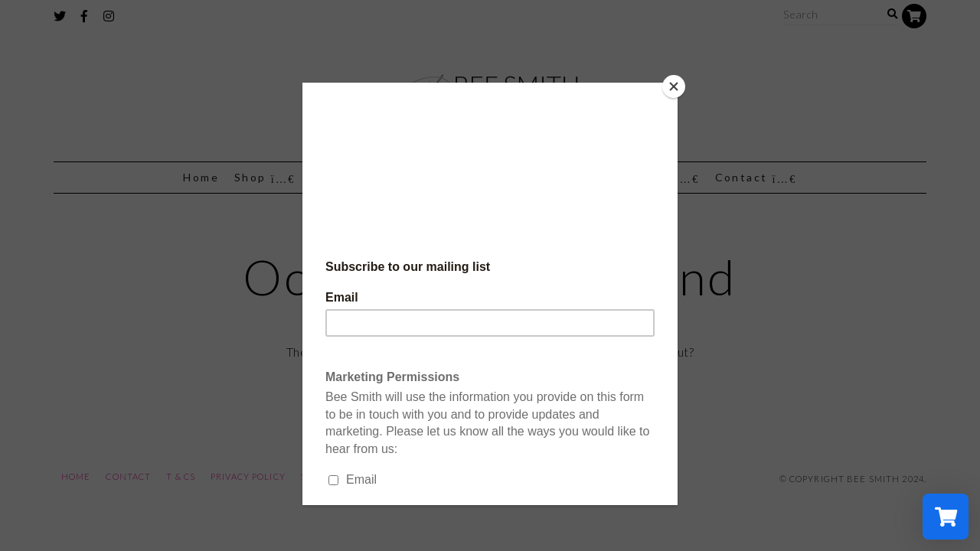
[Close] (674, 86)
